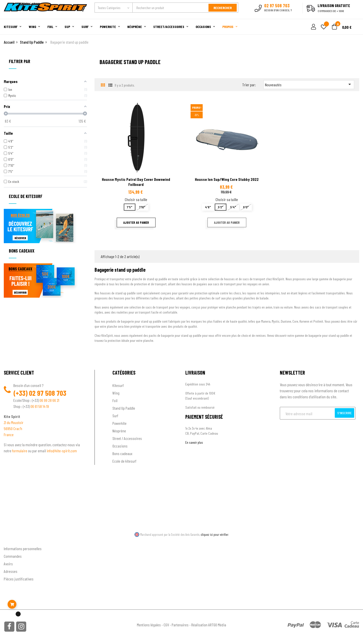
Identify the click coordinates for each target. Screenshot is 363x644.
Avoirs (8, 563)
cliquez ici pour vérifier (215, 534)
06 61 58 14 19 (40, 406)
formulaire (20, 450)
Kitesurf (118, 385)
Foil (115, 400)
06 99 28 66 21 (49, 400)
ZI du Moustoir (14, 422)
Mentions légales (149, 624)
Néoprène (119, 430)
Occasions (120, 445)
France (9, 434)
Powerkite (119, 423)
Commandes (13, 556)
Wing (116, 392)
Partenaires (180, 624)
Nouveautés (309, 84)
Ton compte (13, 540)
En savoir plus (194, 442)
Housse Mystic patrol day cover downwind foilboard (136, 181)
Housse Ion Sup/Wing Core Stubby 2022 (227, 179)
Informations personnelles (23, 548)
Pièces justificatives (19, 578)
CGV (166, 624)
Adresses (11, 571)
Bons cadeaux (122, 453)
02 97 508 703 (48, 393)
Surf (115, 415)
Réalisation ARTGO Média (209, 624)
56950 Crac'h (13, 428)
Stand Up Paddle (124, 408)
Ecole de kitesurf (124, 460)
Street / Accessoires (127, 438)
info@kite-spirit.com (62, 450)
